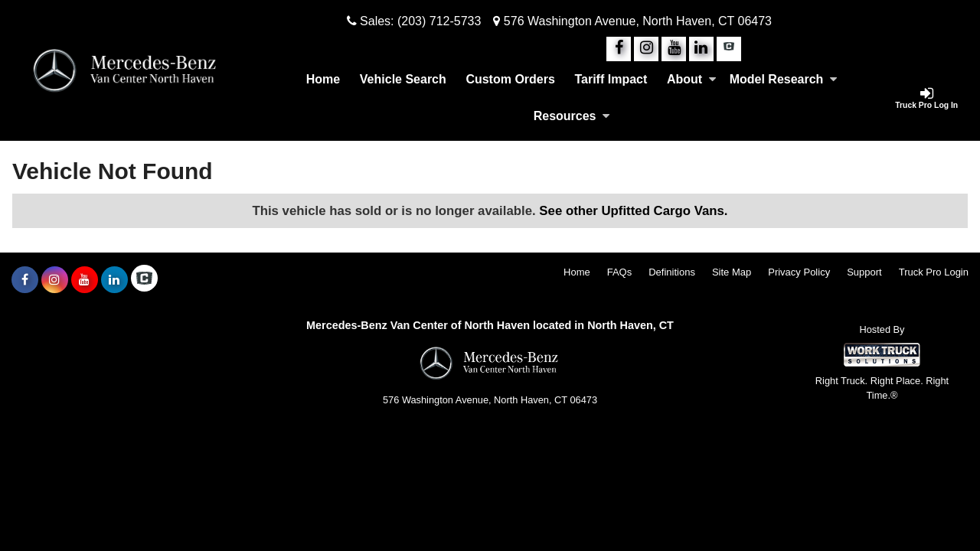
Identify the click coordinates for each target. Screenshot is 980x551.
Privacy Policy (799, 272)
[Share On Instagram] (646, 49)
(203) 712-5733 (439, 21)
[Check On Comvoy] (729, 49)
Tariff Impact (611, 79)
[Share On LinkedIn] (701, 49)
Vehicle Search (403, 79)
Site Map (732, 272)
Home (323, 79)
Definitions (672, 272)
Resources (572, 116)
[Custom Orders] (511, 80)
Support (864, 272)
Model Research (784, 79)
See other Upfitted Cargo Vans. (633, 211)
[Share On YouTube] (674, 49)
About (691, 79)
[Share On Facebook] (619, 49)
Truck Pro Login (934, 272)
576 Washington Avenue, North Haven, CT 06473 (632, 21)
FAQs (620, 272)
